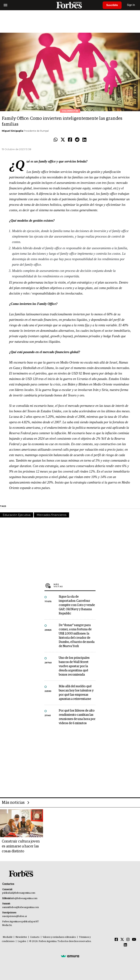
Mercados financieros (51, 515)
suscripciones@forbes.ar (14, 916)
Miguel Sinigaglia (12, 131)
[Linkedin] (125, 945)
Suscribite (112, 5)
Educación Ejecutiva (17, 515)
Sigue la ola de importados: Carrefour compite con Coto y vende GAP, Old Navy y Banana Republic (77, 605)
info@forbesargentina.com (24, 898)
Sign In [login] (131, 5)
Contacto (35, 937)
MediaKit (8, 937)
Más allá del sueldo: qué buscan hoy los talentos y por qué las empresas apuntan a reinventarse (76, 693)
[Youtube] (134, 940)
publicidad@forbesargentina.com (19, 893)
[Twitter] (122, 940)
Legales (22, 941)
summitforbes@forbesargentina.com (20, 907)
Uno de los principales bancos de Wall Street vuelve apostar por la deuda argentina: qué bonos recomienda (74, 666)
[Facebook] (116, 940)
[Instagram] (128, 940)
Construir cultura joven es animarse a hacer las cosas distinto (21, 846)
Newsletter (21, 937)
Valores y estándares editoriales (59, 937)
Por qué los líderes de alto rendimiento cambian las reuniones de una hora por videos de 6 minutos (77, 717)
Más (75, 585)
